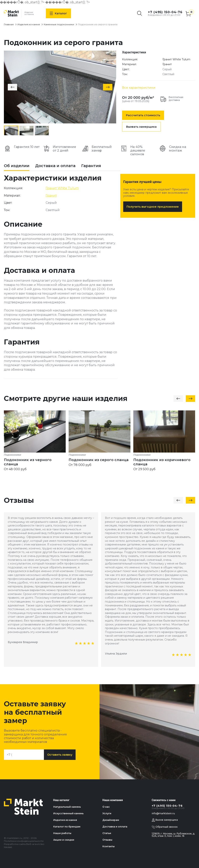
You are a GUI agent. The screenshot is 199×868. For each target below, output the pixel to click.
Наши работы (62, 833)
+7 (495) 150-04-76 (165, 12)
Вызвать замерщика (141, 127)
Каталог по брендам (67, 827)
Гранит (167, 64)
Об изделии (17, 166)
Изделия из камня (29, 24)
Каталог (58, 13)
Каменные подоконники (59, 24)
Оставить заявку (60, 755)
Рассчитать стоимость (143, 115)
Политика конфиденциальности (24, 841)
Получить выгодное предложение (153, 207)
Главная (9, 24)
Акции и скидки (64, 840)
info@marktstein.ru (163, 813)
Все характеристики (139, 88)
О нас (106, 807)
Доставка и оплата (55, 166)
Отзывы (107, 840)
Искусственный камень (68, 813)
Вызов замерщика (165, 820)
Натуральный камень (67, 807)
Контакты (109, 846)
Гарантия (91, 166)
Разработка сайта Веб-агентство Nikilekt (24, 846)
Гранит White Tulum (176, 59)
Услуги (107, 813)
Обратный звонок (165, 827)
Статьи (107, 833)
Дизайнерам (111, 820)
